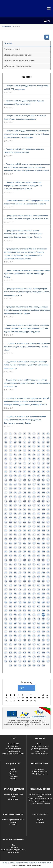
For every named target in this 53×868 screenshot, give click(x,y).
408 (39, 602)
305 (25, 560)
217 (34, 522)
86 (29, 467)
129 (43, 484)
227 (34, 526)
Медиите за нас (27, 50)
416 (29, 606)
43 (15, 450)
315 (25, 564)
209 (43, 518)
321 (6, 568)
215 (25, 522)
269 (43, 543)
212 (11, 522)
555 (29, 665)
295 (25, 556)
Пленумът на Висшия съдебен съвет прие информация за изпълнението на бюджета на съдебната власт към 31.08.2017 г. (23, 186)
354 (20, 581)
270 (48, 543)
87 (34, 467)
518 (39, 648)
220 (48, 522)
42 (10, 450)
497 (34, 640)
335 (25, 573)
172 (11, 505)
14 (20, 438)
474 (20, 632)
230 (48, 526)
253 (15, 539)
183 (15, 509)
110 (48, 476)
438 (39, 615)
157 (34, 497)
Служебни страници (33, 863)
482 (11, 636)
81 (6, 467)
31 (6, 446)
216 (29, 522)
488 (39, 636)
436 (29, 615)
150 (48, 493)
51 (6, 455)
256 (29, 539)
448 (39, 619)
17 (34, 438)
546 (29, 661)
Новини (27, 44)
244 (20, 535)
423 (15, 611)
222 (11, 526)
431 (6, 615)
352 (11, 581)
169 (43, 501)
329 (43, 568)
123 (15, 484)
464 (20, 627)
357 (34, 581)
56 (29, 455)
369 (43, 585)
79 (43, 463)
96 (29, 472)
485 (25, 636)
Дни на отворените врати (27, 56)
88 (39, 467)
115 (25, 480)
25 (25, 442)
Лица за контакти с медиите (27, 61)
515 (25, 648)
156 (29, 497)
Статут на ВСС (13, 746)
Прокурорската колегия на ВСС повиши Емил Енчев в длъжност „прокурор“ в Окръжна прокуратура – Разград (27, 274)
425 (25, 611)
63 (15, 459)
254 (20, 539)
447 (34, 619)
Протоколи (13, 774)
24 (20, 442)
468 (39, 627)
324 (20, 568)
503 (15, 644)
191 (6, 514)
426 (29, 611)
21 (6, 442)
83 (15, 467)
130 (48, 484)
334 (20, 573)
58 (39, 455)
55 (25, 455)
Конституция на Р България (13, 794)
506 (29, 644)
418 (39, 606)
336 (29, 573)
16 (29, 438)
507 (34, 644)
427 (34, 611)
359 (43, 581)
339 (43, 573)
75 (25, 463)
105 (25, 476)
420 (48, 606)
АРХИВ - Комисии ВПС (40, 772)
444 (20, 619)
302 (11, 560)
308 (39, 560)
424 (20, 611)
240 (48, 531)
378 (39, 589)
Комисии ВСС (40, 769)
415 (25, 606)
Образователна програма (27, 67)
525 (25, 653)
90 (48, 467)
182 (11, 509)
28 (39, 442)
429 (43, 611)
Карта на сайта (21, 863)
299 (43, 556)
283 (15, 552)
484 (20, 636)
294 (20, 556)
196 (29, 514)
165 (25, 501)
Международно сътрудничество (40, 801)
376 (29, 589)
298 (39, 556)
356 (29, 581)
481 (6, 636)
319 (43, 564)
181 (6, 509)
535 (25, 657)
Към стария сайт (46, 863)
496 (29, 640)
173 (15, 505)
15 (25, 438)
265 (25, 543)
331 (6, 573)
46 (29, 450)
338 (39, 573)
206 (29, 518)
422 (11, 611)
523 (15, 653)
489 (43, 636)
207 (34, 518)
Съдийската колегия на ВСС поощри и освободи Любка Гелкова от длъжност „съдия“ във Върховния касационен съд (26, 365)
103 (15, 476)
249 (43, 535)
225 (25, 526)
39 (43, 446)
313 (15, 564)
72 (10, 463)
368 (39, 585)
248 (39, 535)
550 (48, 661)
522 (11, 653)
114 (20, 480)
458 (39, 623)
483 (15, 636)
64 (20, 459)
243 (15, 535)
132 (11, 488)
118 (39, 480)
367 (34, 585)
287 (34, 552)
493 (15, 640)
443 (15, 619)
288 (39, 552)
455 (25, 623)
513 (15, 648)
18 (39, 438)
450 (48, 619)
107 (34, 476)
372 (11, 589)
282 (11, 552)
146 (29, 493)
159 (43, 497)
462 (11, 627)
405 (25, 602)
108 (39, 476)
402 (11, 602)
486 (29, 636)
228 (39, 526)
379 (43, 589)
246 (29, 535)
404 (20, 602)
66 (29, 459)
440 (48, 615)
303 (15, 560)
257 (34, 539)
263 (15, 543)
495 (25, 640)
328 (39, 568)
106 (29, 476)
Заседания (13, 822)
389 (43, 594)
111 (6, 480)
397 (34, 598)
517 (34, 648)
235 (25, 531)
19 (43, 438)
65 (25, 459)
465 (25, 627)
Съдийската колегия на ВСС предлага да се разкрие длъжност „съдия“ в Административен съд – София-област (27, 347)
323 (15, 568)
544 (20, 661)
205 (25, 518)
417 (34, 606)
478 (39, 632)
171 (6, 505)
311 (6, 564)
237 (34, 531)
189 (43, 509)
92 (10, 472)
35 (25, 446)
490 (48, 636)
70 (48, 459)
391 (6, 598)
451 (6, 623)
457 (34, 623)
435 (25, 615)
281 (6, 552)
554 (25, 665)
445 (25, 619)
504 (20, 644)
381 (6, 594)
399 (43, 598)
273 (15, 547)
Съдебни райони (13, 852)
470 (48, 627)
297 (34, 556)
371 (6, 589)
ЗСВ (13, 797)
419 (43, 606)
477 (34, 632)
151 (6, 497)
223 (15, 526)
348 (39, 577)
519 (43, 648)
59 (43, 455)
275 (25, 547)
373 (15, 589)
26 (29, 442)
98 (39, 472)
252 (11, 539)
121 (6, 484)
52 (10, 455)
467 (34, 627)
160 (48, 497)
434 (20, 615)
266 (29, 543)
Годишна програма (13, 751)
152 (11, 497)
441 (6, 619)
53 (15, 455)
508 (39, 644)
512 (11, 648)
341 (6, 577)
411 (6, 606)
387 (34, 594)
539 (43, 657)
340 (48, 573)
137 (34, 488)
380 (48, 589)
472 (11, 632)
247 (34, 535)
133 (15, 488)
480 (48, 632)
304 (20, 560)
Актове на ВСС (13, 799)
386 (29, 594)
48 (39, 450)
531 (6, 657)
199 (43, 514)
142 (11, 493)
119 (43, 480)
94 (20, 472)
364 (20, 585)
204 (20, 518)
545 (25, 661)
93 (15, 472)
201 (6, 518)
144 (20, 493)
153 (15, 497)
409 (43, 602)
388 (39, 594)
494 (20, 640)
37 (34, 446)
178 (39, 505)
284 (20, 552)
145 (25, 493)
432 (11, 615)
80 (48, 463)
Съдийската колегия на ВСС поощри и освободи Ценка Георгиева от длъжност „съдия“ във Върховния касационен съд (27, 383)
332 (11, 573)
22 (10, 442)
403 (15, 602)
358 (39, 581)
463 (15, 627)
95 (25, 472)
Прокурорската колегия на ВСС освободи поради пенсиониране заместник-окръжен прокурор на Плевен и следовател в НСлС (27, 292)
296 (29, 556)
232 (11, 531)
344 (20, 577)
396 (29, 598)
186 (29, 509)
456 (29, 623)
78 (39, 463)
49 (43, 450)
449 (43, 619)
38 (39, 446)
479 (43, 632)
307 (34, 560)
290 (48, 552)
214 (20, 522)
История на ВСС (13, 744)
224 (20, 526)
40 (48, 446)
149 (43, 493)
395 (25, 598)
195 (25, 514)
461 (6, 627)
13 (15, 438)
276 (29, 547)
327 (34, 568)
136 (29, 488)
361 (6, 585)
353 (15, 581)
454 (20, 623)
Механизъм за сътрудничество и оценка (40, 795)
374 (20, 589)
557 (39, 665)
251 (6, 539)
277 (34, 547)
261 (6, 543)
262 (11, 543)
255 (25, 539)
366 (29, 585)
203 (15, 518)
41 (6, 450)
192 (11, 514)
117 (34, 480)
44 (20, 450)
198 (39, 514)
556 (34, 665)
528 (39, 653)
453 (15, 623)
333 (15, 573)
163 (15, 501)
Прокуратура (13, 847)
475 (25, 632)
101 (6, 476)
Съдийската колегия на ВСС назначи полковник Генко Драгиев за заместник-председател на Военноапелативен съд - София (25, 420)
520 (48, 648)
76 (29, 463)
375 (25, 589)
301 (6, 560)
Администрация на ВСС (13, 749)
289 (43, 552)
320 (48, 564)
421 (6, 611)
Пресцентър (7, 26)
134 (20, 488)
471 (6, 632)
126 (29, 484)
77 (34, 463)
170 (48, 501)
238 (39, 531)
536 (29, 657)
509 (43, 644)
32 (10, 446)
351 (6, 581)
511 (6, 648)
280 (48, 547)
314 (20, 564)
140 (48, 488)
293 (15, 556)
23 (15, 442)
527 (34, 653)
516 (29, 648)
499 (43, 640)
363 (15, 585)
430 (48, 611)
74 (20, 463)
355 (25, 581)
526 (29, 653)
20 (48, 438)
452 (11, 623)
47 (34, 450)
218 (39, 522)
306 (29, 560)
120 (48, 480)
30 (48, 442)
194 (20, 514)
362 (11, 585)
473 (15, 632)
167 (34, 501)
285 (25, 552)
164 (20, 501)
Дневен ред (13, 772)
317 (34, 564)
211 (6, 522)
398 (39, 598)
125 (25, 484)
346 (29, 577)
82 (10, 467)
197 (34, 514)
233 (15, 531)
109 (43, 476)
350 (48, 577)
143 (15, 493)
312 (11, 564)
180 (48, 505)
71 (6, 463)
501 (6, 644)
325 (25, 568)
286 (29, 552)
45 (25, 450)
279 (43, 547)
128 (39, 484)
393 (15, 598)
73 (15, 463)
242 (11, 535)
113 (15, 480)
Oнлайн (13, 769)
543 (15, 661)
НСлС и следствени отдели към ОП (13, 850)
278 (39, 547)
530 (48, 653)
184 (20, 509)
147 (34, 493)
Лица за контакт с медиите (40, 746)
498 (39, 640)
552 (15, 665)
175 (25, 505)
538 (39, 657)
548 (39, 661)
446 (29, 619)
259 (43, 539)
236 (29, 531)
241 (6, 535)
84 (20, 467)
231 (6, 531)
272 (11, 547)
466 (29, 627)
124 (20, 484)
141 (6, 493)
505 (25, 644)
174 (20, 505)
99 (43, 472)
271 (6, 547)
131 (6, 488)
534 (20, 657)
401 (6, 602)
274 (20, 547)
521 (6, 653)
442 (11, 619)
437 (34, 615)
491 (6, 640)
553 (20, 665)
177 (34, 505)
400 (48, 598)
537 (34, 657)
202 (11, 518)
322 (11, 568)
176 (29, 505)
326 (29, 568)
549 (43, 661)
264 (20, 543)
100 (48, 472)
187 (34, 509)
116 (29, 480)
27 (34, 442)
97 (34, 472)
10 (48, 434)
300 (48, 556)
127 (34, 484)
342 (11, 577)
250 (48, 535)
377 (34, 589)
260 (48, 539)
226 (29, 526)
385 (25, 594)
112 (11, 480)
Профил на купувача (9, 863)
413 (15, 606)
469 (43, 627)
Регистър (13, 779)
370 (48, 585)
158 (39, 497)
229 (43, 526)
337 (34, 573)
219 (43, 522)
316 (29, 564)
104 (20, 476)
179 (43, 505)
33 (15, 446)
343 (15, 577)
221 (6, 526)
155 (25, 497)
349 (43, 577)
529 (43, 653)
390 (48, 594)
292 (11, 556)
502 (11, 644)
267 (34, 543)
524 (20, 653)
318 (39, 564)
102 (11, 476)
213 (15, 522)
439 (43, 615)
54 (20, 455)
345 (25, 577)
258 (39, 539)
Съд (13, 845)
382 (11, 594)
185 (25, 509)
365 (25, 585)
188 (39, 509)
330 (48, 568)
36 (29, 446)
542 (11, 661)
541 (6, 661)
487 (34, 636)
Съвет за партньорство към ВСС (13, 820)
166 (29, 501)
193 (15, 514)
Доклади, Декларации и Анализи (13, 754)
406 (29, 602)
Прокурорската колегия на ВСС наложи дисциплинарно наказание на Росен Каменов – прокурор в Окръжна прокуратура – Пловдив (23, 234)
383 (15, 594)
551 (11, 665)
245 (25, 535)
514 (20, 648)
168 (39, 501)
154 (20, 497)
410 (48, 602)
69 (43, 459)
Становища (13, 825)
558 (43, 665)
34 (20, 446)
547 (34, 661)
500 (48, 640)
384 (20, 594)
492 (11, 640)
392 (11, 598)
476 (29, 632)
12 (10, 438)
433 (15, 615)
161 (6, 501)
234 (20, 531)
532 (11, 657)
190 (48, 509)
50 (48, 450)
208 (39, 518)
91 (6, 472)
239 (43, 531)
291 (6, 556)
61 (6, 459)
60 (48, 455)
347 (34, 577)
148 (39, 493)
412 (11, 606)
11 (6, 438)
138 (39, 488)
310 (48, 560)
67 (34, 459)
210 (48, 518)
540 (48, 657)
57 (34, 455)
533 (15, 657)
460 (48, 623)
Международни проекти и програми (40, 799)
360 (48, 581)
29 (43, 442)
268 (39, 543)
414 (20, 606)
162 (11, 501)
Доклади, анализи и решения (40, 803)
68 (39, 459)
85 (25, 467)
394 (20, 598)
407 (34, 602)
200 (48, 514)
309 (43, 560)
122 (11, 484)
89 (43, 467)
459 (43, 623)
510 (48, 644)
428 (39, 611)
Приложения (13, 776)
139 (43, 488)
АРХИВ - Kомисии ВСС (40, 774)
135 (25, 488)
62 (10, 459)
